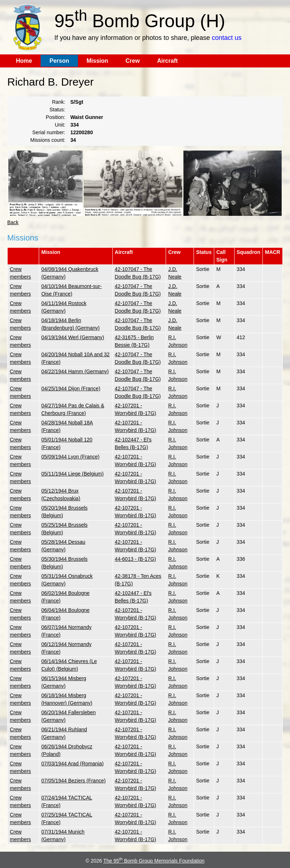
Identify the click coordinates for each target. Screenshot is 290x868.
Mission (98, 61)
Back (13, 222)
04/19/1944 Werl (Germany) (73, 337)
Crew (132, 61)
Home (24, 61)
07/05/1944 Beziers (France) (73, 781)
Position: (55, 117)
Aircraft (167, 61)
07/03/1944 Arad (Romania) (72, 764)
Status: (57, 110)
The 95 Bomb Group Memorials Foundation (154, 861)
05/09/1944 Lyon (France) (71, 457)
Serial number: (49, 132)
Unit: (60, 125)
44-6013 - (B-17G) (136, 559)
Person (59, 61)
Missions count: (48, 140)
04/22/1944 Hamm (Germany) (75, 371)
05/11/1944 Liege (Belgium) (72, 474)
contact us (227, 38)
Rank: (59, 102)
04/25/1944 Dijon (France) (71, 388)
